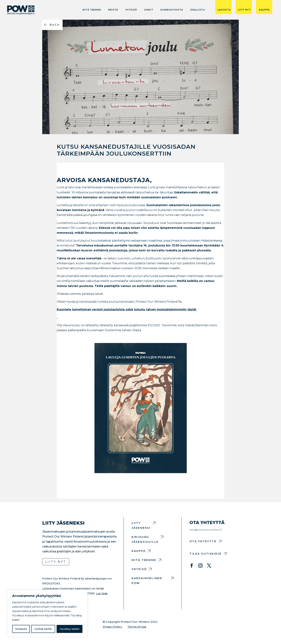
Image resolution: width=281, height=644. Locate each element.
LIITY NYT (244, 10)
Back (55, 25)
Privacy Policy (112, 627)
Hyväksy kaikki (70, 629)
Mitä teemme (92, 10)
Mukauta (21, 629)
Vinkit (149, 10)
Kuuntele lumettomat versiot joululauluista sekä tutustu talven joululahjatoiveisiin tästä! (127, 309)
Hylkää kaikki (43, 629)
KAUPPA (264, 10)
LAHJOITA (224, 10)
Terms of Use (137, 627)
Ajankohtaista (172, 10)
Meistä (113, 10)
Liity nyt (56, 562)
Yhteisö (131, 10)
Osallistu (198, 10)
